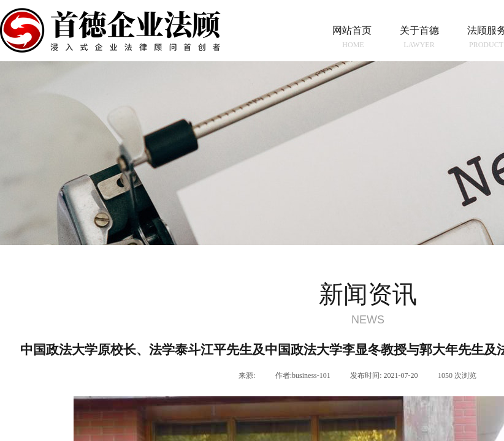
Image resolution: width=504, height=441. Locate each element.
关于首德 (419, 30)
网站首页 (352, 30)
